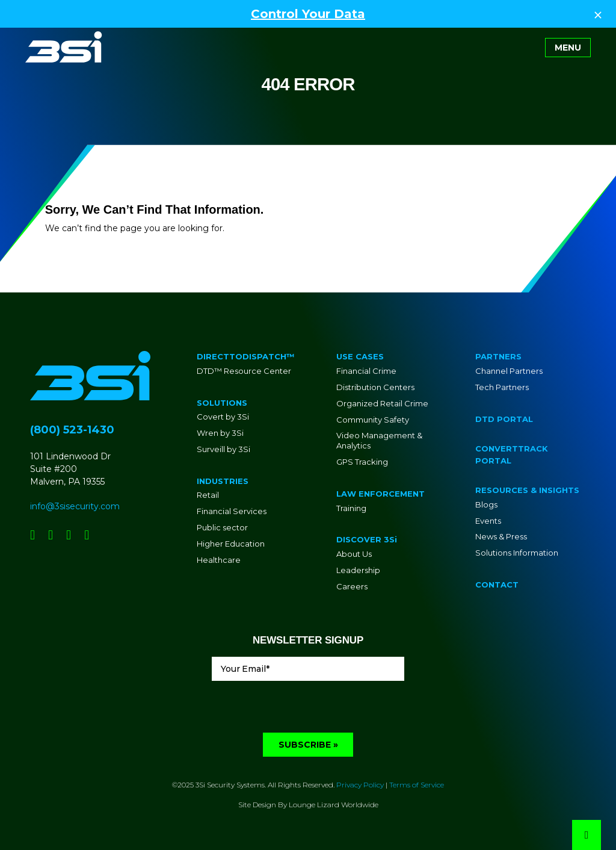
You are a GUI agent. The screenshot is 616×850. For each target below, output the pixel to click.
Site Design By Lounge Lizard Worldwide (308, 805)
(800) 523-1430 (72, 430)
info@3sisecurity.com (75, 506)
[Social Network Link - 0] (32, 535)
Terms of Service (417, 785)
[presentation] (303, 709)
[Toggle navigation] (568, 48)
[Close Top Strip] (598, 14)
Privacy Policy (360, 785)
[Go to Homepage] (64, 47)
